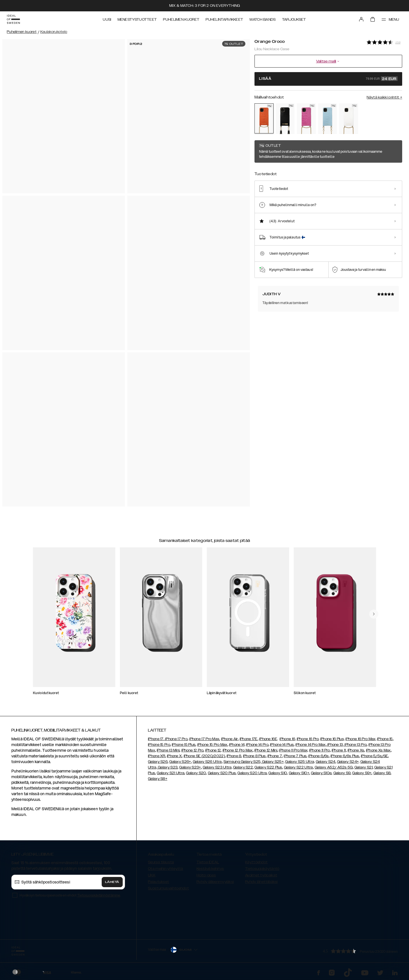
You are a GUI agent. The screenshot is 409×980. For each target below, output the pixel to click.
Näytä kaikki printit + (384, 97)
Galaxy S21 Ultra (171, 773)
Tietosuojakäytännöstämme (99, 895)
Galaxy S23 (167, 767)
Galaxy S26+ (180, 762)
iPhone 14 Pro (257, 745)
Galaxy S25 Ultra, (300, 762)
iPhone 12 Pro (193, 750)
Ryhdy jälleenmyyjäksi (215, 882)
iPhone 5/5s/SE (374, 756)
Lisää (328, 79)
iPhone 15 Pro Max (212, 745)
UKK (152, 875)
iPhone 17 (156, 739)
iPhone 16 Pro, (308, 739)
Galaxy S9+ (362, 773)
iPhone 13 (335, 745)
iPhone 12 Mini (266, 750)
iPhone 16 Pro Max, (361, 739)
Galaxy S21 (364, 767)
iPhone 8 (234, 756)
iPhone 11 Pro (320, 750)
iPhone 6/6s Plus (345, 756)
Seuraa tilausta (161, 862)
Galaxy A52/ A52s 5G (334, 767)
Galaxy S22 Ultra (299, 767)
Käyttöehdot (256, 862)
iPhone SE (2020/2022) (204, 756)
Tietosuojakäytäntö (262, 869)
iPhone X (174, 756)
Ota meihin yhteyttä (166, 869)
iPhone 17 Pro (176, 739)
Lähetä (112, 882)
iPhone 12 (213, 750)
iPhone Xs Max (378, 750)
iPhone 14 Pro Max (310, 745)
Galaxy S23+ (190, 767)
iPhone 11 (339, 750)
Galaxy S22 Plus (268, 767)
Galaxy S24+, (348, 762)
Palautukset (158, 882)
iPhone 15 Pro (159, 745)
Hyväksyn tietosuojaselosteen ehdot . (70, 895)
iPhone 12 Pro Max (238, 750)
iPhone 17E (249, 739)
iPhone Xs (356, 750)
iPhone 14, (237, 745)
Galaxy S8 (382, 773)
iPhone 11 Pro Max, (294, 750)
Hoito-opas (206, 875)
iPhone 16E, (269, 739)
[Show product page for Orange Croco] (264, 118)
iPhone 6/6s (318, 756)
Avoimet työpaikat (261, 875)
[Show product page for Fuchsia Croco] (306, 119)
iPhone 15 (385, 739)
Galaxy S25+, (273, 762)
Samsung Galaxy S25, (242, 762)
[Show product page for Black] (285, 119)
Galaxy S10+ (299, 773)
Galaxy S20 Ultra (252, 773)
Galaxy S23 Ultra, (218, 767)
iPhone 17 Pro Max (204, 739)
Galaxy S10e (321, 773)
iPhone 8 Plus (254, 756)
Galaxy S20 (196, 773)
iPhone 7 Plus (295, 756)
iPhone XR (157, 756)
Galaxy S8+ (158, 779)
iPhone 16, (288, 739)
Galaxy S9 (342, 773)
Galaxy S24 (326, 762)
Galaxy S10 (278, 773)
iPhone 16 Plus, (333, 739)
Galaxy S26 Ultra (207, 762)
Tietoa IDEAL (208, 862)
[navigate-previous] (374, 614)
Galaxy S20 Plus (222, 773)
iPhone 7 (275, 756)
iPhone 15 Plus (184, 745)
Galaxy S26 (158, 762)
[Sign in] (361, 19)
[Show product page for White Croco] (349, 119)
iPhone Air (230, 739)
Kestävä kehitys (210, 869)
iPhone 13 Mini (168, 750)
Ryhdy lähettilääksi (261, 882)
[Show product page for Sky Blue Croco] (328, 119)
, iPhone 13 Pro (355, 745)
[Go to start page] (13, 19)
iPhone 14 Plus (282, 745)
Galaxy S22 (243, 767)
